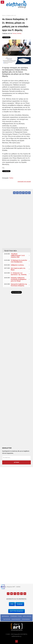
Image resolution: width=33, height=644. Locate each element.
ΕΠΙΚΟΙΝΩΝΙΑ (26, 619)
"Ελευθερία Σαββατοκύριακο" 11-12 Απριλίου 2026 (18, 255)
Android (20, 604)
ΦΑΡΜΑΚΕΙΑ (5, 616)
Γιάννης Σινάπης (17, 33)
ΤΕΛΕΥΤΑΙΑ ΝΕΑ (10, 251)
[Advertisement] (16, 341)
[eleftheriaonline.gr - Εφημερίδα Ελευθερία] (16, 5)
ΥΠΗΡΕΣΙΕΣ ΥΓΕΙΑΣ (16, 616)
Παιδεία (11, 178)
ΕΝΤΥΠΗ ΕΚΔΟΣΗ (16, 611)
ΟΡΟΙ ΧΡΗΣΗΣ (27, 616)
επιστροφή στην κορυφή (24, 182)
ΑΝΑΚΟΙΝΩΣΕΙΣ (16, 619)
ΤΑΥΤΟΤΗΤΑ (7, 619)
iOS (12, 604)
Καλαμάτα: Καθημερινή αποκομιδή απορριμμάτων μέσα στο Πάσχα (19, 279)
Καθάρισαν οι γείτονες (17, 265)
